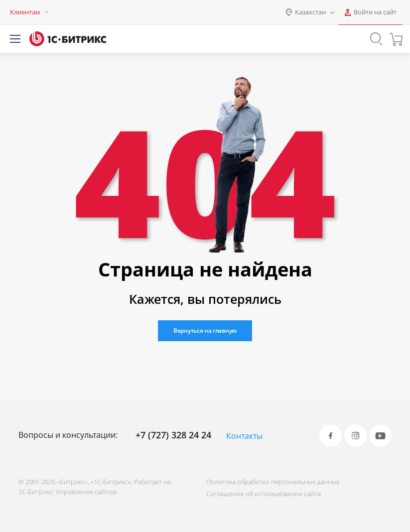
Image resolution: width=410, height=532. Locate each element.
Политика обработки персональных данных (273, 482)
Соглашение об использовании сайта (264, 494)
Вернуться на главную (205, 331)
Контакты (244, 436)
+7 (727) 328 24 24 (173, 435)
